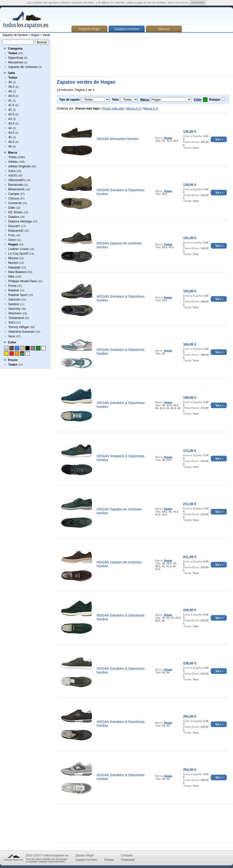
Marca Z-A (151, 108)
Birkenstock (16, 189)
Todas (12, 157)
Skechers (15, 313)
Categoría (15, 48)
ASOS (13, 175)
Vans (12, 336)
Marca (13, 152)
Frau (11, 235)
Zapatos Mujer (89, 29)
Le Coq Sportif (18, 254)
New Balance (18, 272)
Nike (11, 276)
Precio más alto (113, 108)
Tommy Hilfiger (19, 327)
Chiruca (14, 198)
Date (11, 208)
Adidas (13, 162)
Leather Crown (18, 249)
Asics (12, 171)
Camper (14, 194)
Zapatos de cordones (23, 67)
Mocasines (16, 62)
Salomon (14, 299)
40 (10, 91)
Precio (13, 360)
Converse (15, 203)
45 (10, 137)
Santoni (14, 304)
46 (10, 146)
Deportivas (16, 58)
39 (10, 82)
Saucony (14, 309)
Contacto (127, 855)
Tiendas (109, 860)
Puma (12, 286)
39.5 (11, 87)
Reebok (14, 290)
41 (10, 100)
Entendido (198, 3)
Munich (13, 263)
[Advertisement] (79, 57)
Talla (11, 73)
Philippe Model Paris (23, 281)
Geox (12, 240)
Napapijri (14, 267)
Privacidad (128, 860)
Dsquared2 (16, 231)
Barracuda (15, 185)
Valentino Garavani (21, 332)
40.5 (11, 96)
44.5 (11, 133)
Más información (178, 3)
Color (12, 342)
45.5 (11, 142)
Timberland (16, 318)
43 (10, 119)
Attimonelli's (17, 180)
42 (10, 110)
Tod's (12, 322)
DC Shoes (15, 212)
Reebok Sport (18, 295)
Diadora (14, 217)
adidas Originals (19, 166)
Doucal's (14, 226)
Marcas (164, 29)
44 (10, 128)
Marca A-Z (134, 108)
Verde (46, 35)
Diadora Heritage (20, 221)
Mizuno (13, 258)
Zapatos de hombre (15, 35)
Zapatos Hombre (86, 860)
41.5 (11, 105)
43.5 (11, 123)
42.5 (11, 114)
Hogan (35, 35)
